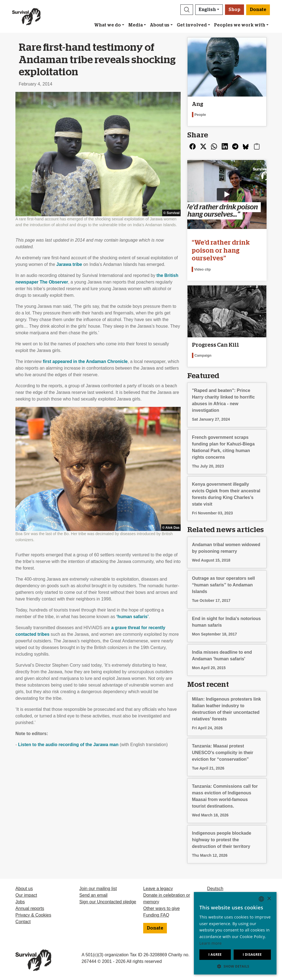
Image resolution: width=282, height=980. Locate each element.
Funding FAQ (156, 915)
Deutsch (215, 889)
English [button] (207, 10)
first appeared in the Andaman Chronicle (85, 361)
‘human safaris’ (132, 617)
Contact (23, 922)
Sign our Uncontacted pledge (108, 902)
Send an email (93, 895)
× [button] (269, 899)
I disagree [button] (252, 954)
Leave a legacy (158, 889)
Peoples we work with (240, 25)
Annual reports (30, 908)
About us (160, 25)
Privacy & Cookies (33, 915)
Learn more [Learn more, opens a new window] (211, 943)
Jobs (20, 902)
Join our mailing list (98, 889)
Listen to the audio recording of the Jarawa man (68, 745)
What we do (108, 25)
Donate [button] (258, 10)
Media (135, 25)
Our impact (26, 895)
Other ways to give (162, 908)
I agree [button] (215, 954)
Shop (234, 10)
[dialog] (235, 933)
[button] (187, 10)
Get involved (192, 25)
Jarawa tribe (69, 264)
